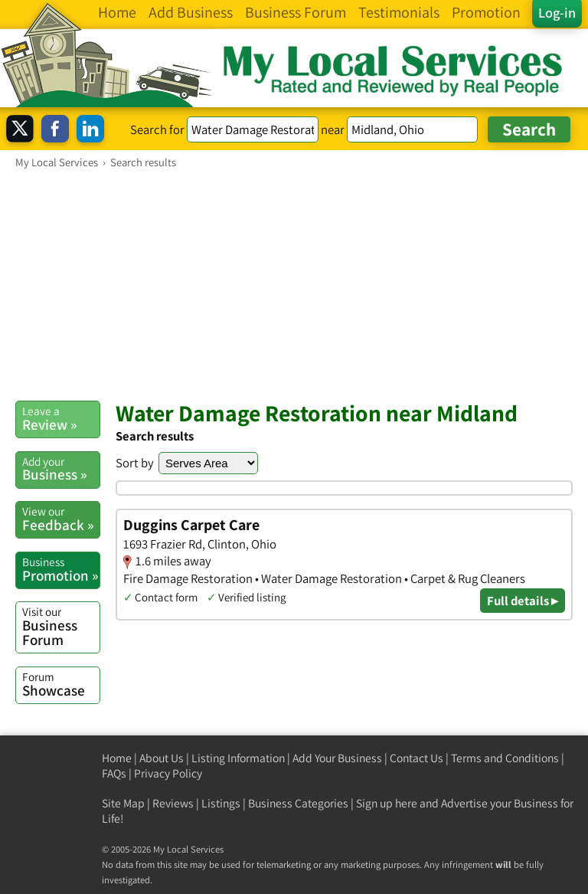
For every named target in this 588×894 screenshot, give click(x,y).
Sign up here (387, 803)
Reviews (173, 803)
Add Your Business (337, 758)
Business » (61, 469)
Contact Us (416, 758)
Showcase (61, 684)
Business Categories (298, 803)
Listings (221, 803)
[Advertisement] (294, 284)
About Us (162, 758)
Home (117, 758)
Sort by (135, 463)
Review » (61, 418)
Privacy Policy (168, 773)
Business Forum (61, 626)
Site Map (123, 803)
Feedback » (61, 519)
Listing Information (238, 758)
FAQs (114, 773)
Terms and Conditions (505, 758)
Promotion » (61, 569)
